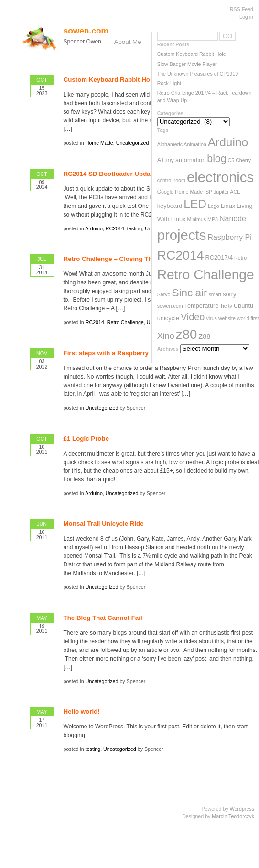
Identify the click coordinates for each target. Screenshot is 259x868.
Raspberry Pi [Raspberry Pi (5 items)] (229, 237)
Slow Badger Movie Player (187, 64)
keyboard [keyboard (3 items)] (170, 206)
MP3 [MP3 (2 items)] (213, 219)
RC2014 (115, 228)
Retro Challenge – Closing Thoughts (119, 259)
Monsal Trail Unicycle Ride (104, 524)
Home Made (99, 143)
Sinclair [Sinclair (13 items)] (189, 293)
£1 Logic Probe (86, 439)
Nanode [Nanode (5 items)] (233, 219)
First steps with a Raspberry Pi (110, 353)
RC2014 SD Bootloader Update (110, 174)
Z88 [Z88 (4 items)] (204, 336)
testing (135, 228)
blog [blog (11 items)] (216, 159)
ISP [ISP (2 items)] (208, 192)
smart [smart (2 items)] (215, 294)
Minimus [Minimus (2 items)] (196, 219)
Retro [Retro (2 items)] (240, 258)
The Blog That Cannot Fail (103, 618)
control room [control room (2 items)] (171, 180)
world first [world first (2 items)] (248, 318)
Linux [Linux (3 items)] (228, 206)
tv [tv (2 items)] (230, 306)
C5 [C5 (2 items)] (231, 160)
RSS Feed (242, 9)
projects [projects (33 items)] (182, 235)
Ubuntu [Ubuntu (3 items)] (243, 306)
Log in (246, 17)
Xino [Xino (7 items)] (166, 336)
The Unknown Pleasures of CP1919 (198, 74)
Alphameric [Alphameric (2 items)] (170, 144)
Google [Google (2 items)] (165, 192)
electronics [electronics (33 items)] (220, 177)
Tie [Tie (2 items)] (223, 306)
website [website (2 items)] (227, 318)
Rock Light (169, 83)
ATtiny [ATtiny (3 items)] (166, 160)
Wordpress (242, 809)
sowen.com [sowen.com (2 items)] (170, 306)
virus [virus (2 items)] (211, 318)
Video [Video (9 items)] (193, 317)
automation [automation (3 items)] (190, 160)
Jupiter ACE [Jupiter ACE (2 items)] (227, 192)
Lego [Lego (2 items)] (214, 206)
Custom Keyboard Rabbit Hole (192, 54)
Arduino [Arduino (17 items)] (228, 142)
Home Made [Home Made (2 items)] (189, 192)
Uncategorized (133, 143)
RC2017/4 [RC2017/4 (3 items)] (219, 257)
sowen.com (86, 31)
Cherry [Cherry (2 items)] (243, 160)
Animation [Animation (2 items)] (195, 144)
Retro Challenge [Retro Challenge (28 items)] (206, 275)
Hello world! (82, 711)
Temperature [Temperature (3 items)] (202, 306)
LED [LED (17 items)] (195, 204)
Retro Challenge (125, 322)
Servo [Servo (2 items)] (164, 294)
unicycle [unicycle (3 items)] (168, 318)
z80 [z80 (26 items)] (186, 334)
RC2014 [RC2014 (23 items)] (181, 255)
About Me (128, 42)
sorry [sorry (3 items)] (229, 294)
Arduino (94, 228)
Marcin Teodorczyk (233, 816)
